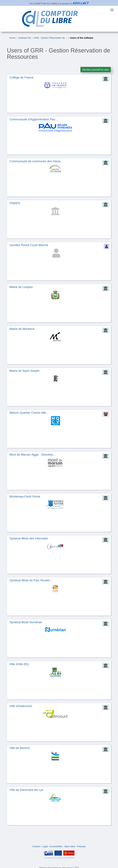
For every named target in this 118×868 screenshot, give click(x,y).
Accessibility (56, 846)
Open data (69, 846)
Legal (45, 846)
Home (12, 38)
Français (81, 846)
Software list (25, 38)
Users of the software (82, 38)
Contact (36, 846)
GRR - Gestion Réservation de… (50, 38)
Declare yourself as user (96, 70)
